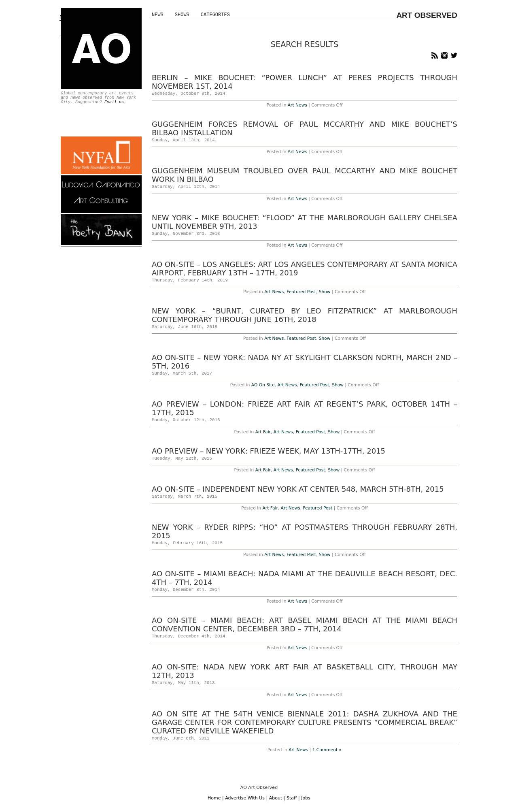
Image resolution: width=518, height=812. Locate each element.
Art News (297, 105)
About (276, 798)
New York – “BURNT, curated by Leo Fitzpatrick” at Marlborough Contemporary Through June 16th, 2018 (305, 315)
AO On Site (263, 385)
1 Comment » (327, 750)
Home (214, 798)
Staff (292, 798)
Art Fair (263, 432)
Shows (182, 15)
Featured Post (301, 292)
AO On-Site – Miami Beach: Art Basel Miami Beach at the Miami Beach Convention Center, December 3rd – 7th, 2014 (305, 624)
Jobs (306, 798)
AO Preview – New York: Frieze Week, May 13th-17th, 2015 (269, 451)
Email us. (115, 102)
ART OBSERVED (427, 15)
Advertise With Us (245, 798)
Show (325, 292)
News (158, 15)
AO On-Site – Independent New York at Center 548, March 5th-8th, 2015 (298, 489)
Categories (215, 15)
